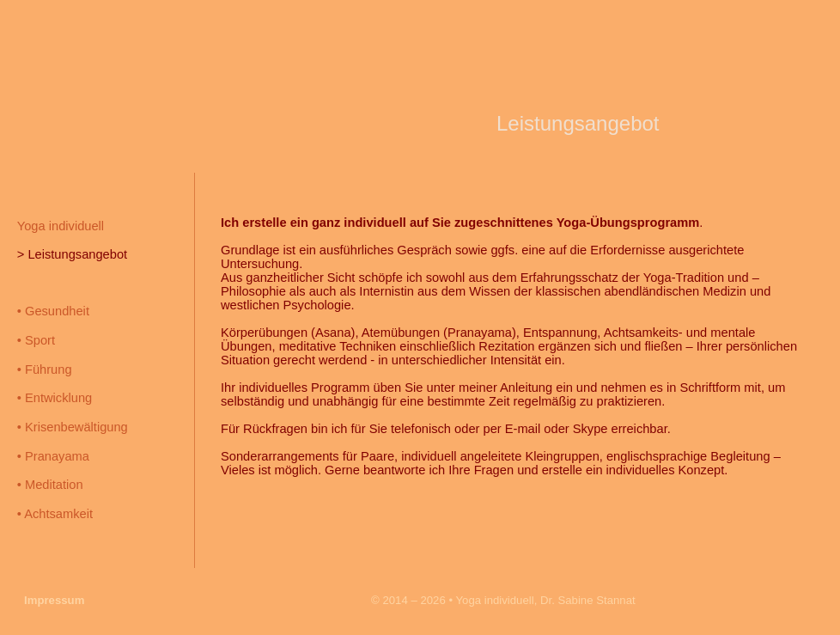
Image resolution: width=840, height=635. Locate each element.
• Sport (36, 340)
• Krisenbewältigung (73, 427)
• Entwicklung (55, 398)
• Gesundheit (53, 311)
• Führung (45, 369)
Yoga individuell (61, 226)
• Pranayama (53, 456)
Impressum (54, 600)
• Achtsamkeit (55, 514)
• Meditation (50, 485)
